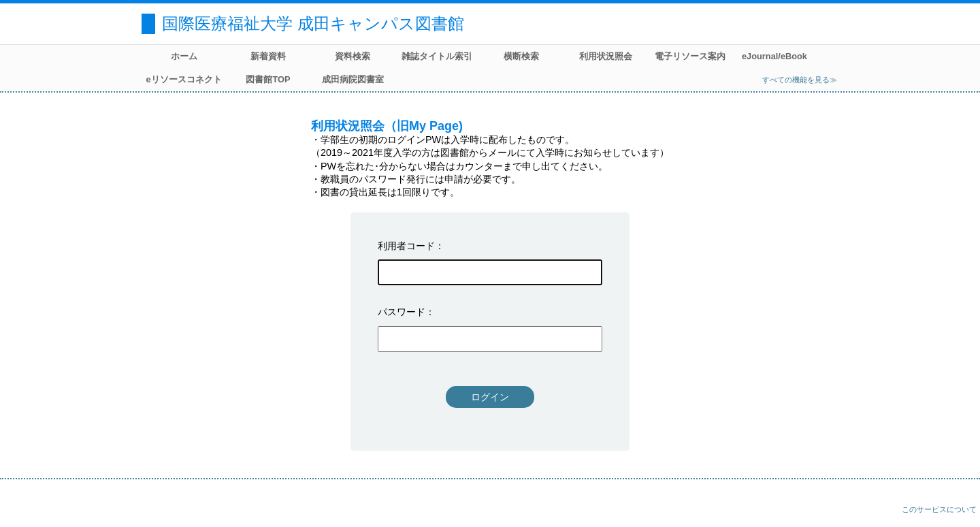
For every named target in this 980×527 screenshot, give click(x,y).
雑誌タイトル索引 (437, 56)
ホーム (184, 56)
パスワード (402, 312)
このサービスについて (939, 509)
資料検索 (353, 56)
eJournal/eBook (774, 56)
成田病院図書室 (353, 79)
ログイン (490, 397)
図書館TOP (268, 79)
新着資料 (268, 56)
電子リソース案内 (690, 56)
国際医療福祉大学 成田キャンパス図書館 (313, 23)
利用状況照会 (606, 56)
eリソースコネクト (183, 79)
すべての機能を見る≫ (800, 80)
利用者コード (406, 246)
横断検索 (521, 56)
